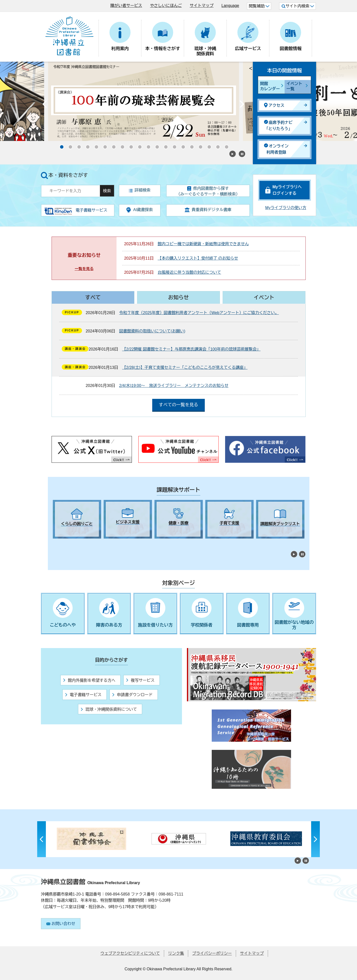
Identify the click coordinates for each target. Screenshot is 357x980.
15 (182, 145)
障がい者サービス (126, 6)
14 (173, 145)
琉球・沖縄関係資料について (109, 709)
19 (216, 145)
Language (230, 6)
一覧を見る (84, 269)
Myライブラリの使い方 (286, 208)
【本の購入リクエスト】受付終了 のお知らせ (198, 258)
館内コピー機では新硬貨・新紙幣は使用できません (203, 244)
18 (208, 145)
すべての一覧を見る (178, 405)
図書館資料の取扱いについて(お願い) (152, 331)
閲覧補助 (259, 6)
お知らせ (178, 297)
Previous (45, 105)
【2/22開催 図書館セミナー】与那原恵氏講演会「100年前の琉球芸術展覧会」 (191, 349)
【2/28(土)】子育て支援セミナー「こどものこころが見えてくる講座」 (185, 367)
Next (242, 105)
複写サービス (140, 680)
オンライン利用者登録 (276, 149)
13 (164, 145)
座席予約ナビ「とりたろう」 (278, 125)
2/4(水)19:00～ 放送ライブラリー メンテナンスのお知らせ (174, 386)
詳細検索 (140, 190)
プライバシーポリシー (212, 953)
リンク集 (176, 953)
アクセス (274, 105)
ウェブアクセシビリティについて (130, 953)
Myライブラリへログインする (287, 190)
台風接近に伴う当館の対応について (189, 272)
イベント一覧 (295, 86)
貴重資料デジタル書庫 (208, 210)
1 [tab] (55, 543)
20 (225, 145)
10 (138, 145)
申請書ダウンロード (132, 695)
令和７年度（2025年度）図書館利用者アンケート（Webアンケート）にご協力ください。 (199, 313)
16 (190, 145)
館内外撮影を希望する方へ (89, 680)
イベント (264, 297)
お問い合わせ (61, 924)
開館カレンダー (270, 86)
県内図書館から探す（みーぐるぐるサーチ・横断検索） (208, 191)
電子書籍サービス (83, 695)
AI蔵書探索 (140, 210)
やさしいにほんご (166, 6)
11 (147, 145)
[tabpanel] (77, 519)
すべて (93, 297)
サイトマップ (202, 6)
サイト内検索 (298, 6)
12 (156, 145)
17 (199, 145)
